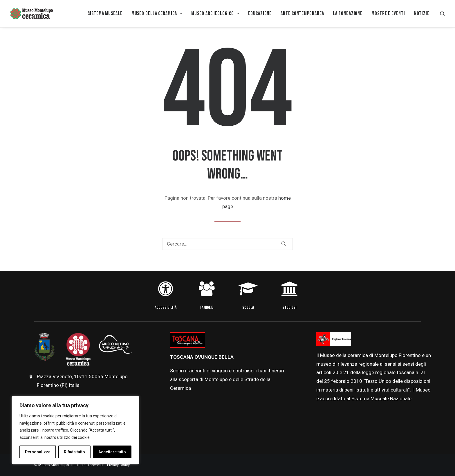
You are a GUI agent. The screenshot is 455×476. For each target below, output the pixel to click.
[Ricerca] (228, 244)
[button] (443, 14)
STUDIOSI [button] (289, 308)
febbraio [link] (341, 381)
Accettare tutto (112, 452)
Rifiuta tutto (74, 452)
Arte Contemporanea (302, 13)
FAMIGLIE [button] (207, 308)
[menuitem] (105, 14)
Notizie (422, 13)
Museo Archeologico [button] (215, 13)
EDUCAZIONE (260, 13)
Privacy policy (118, 465)
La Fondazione (348, 13)
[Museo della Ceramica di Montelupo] (31, 14)
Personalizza (38, 452)
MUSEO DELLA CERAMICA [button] (157, 13)
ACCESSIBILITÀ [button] (166, 308)
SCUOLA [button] (248, 308)
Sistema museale (105, 13)
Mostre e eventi (388, 13)
